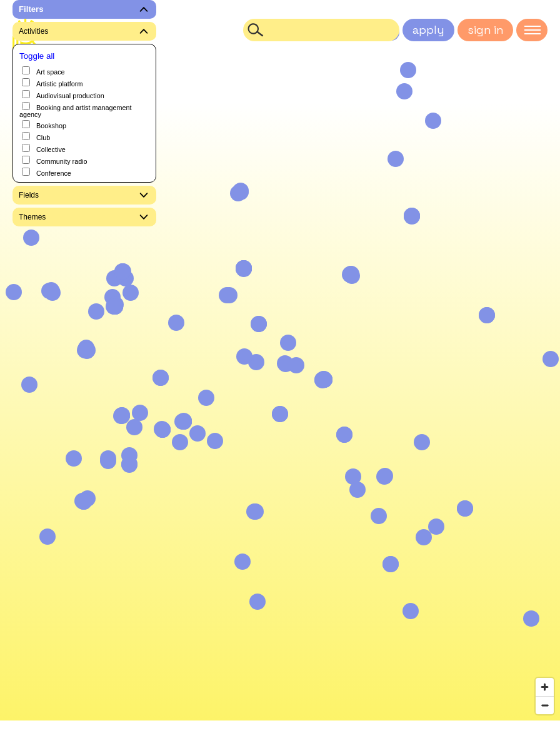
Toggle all (37, 56)
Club (36, 137)
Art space (43, 71)
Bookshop (44, 125)
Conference (47, 172)
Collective (44, 149)
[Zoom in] (545, 687)
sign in (485, 30)
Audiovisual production (63, 95)
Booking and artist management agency (75, 110)
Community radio (55, 160)
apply (428, 30)
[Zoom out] (545, 705)
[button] (433, 121)
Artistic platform (52, 83)
